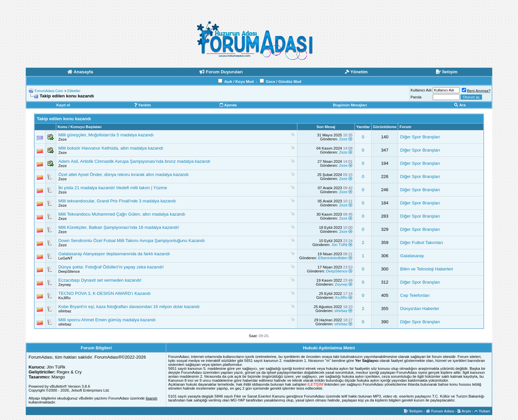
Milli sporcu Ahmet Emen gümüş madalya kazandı (107, 320)
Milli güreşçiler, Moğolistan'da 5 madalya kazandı (106, 135)
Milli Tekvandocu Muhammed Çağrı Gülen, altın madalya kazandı (122, 214)
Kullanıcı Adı (421, 90)
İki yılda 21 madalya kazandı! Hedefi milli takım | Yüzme (112, 188)
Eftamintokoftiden (333, 258)
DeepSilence (69, 271)
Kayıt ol (63, 105)
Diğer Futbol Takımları (422, 243)
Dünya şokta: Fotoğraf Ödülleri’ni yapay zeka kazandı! (111, 267)
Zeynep (64, 285)
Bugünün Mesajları (350, 105)
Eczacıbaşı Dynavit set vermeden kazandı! (100, 280)
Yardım (142, 105)
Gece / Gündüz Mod (284, 82)
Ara (460, 105)
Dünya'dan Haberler (420, 309)
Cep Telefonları (415, 295)
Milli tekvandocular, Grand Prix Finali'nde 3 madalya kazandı (117, 201)
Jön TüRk (339, 245)
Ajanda (228, 105)
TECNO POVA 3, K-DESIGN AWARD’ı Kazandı (104, 293)
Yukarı (482, 411)
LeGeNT (65, 258)
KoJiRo (64, 298)
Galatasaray (412, 256)
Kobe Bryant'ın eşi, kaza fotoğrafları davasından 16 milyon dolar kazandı (129, 307)
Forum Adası (440, 411)
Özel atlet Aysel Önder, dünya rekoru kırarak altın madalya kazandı (123, 175)
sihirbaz (65, 311)
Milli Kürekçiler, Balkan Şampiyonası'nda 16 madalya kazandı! (119, 227)
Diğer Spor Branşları (420, 137)
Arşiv (464, 411)
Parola (416, 97)
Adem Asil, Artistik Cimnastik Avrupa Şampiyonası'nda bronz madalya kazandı (134, 161)
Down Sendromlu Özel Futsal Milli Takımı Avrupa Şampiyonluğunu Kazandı (131, 241)
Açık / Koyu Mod (239, 82)
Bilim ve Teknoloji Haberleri (426, 269)
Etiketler (74, 91)
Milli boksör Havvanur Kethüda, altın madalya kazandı (111, 148)
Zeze (62, 139)
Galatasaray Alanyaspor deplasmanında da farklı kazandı (114, 254)
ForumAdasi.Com (49, 91)
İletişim (413, 411)
